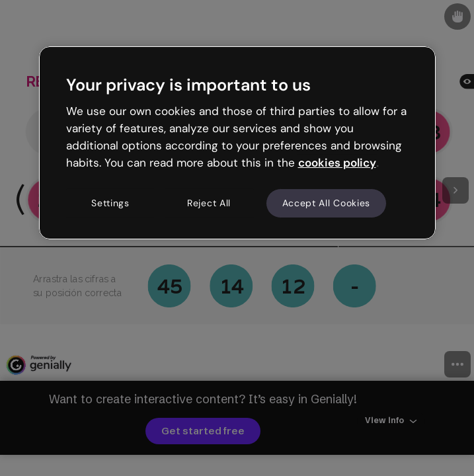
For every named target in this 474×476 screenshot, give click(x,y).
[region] (237, 143)
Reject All (209, 203)
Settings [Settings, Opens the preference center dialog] (110, 203)
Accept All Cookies (327, 203)
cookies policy (337, 163)
